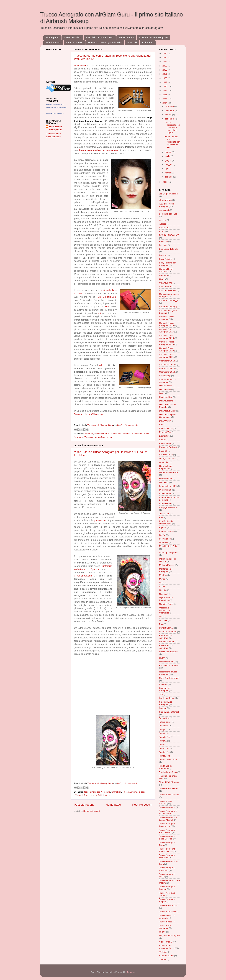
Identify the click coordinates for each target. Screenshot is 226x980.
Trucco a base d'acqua (166, 802)
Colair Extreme (166, 287)
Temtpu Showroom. (168, 760)
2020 (165, 78)
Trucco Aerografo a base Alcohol (168, 812)
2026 (165, 53)
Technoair (164, 726)
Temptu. (163, 741)
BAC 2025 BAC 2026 (169, 235)
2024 (165, 62)
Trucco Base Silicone (169, 795)
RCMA (162, 658)
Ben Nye (163, 245)
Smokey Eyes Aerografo (166, 703)
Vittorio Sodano (166, 956)
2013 (165, 182)
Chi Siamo (148, 42)
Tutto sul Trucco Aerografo (167, 927)
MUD (162, 583)
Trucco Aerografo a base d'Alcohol (168, 819)
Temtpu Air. (164, 752)
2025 (165, 57)
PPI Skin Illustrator (168, 632)
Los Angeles (165, 539)
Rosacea (163, 684)
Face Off (163, 451)
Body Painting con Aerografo (97, 792)
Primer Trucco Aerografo (166, 637)
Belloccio (163, 241)
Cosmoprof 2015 (167, 368)
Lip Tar (162, 535)
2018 (165, 86)
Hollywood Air (166, 479)
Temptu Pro (165, 737)
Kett (161, 517)
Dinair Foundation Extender (168, 406)
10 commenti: (132, 425)
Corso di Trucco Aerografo (167, 318)
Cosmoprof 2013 (167, 361)
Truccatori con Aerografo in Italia (105, 42)
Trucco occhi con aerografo (167, 917)
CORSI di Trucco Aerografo (153, 37)
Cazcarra (163, 275)
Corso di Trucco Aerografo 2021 (167, 356)
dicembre (170, 106)
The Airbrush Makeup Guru (56, 128)
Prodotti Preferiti (167, 642)
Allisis (162, 231)
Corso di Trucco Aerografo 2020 (167, 349)
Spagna (163, 708)
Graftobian (88, 434)
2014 (165, 103)
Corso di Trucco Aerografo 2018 (167, 337)
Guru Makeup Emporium (166, 467)
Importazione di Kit (168, 486)
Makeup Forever (167, 565)
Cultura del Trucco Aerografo (168, 381)
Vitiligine (163, 952)
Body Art (163, 255)
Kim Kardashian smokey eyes (167, 522)
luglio (168, 156)
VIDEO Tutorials (72, 37)
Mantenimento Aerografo (166, 570)
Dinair (162, 393)
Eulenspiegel (165, 443)
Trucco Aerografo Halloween (97, 795)
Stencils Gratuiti (74, 42)
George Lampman (168, 458)
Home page (52, 37)
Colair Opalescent (168, 290)
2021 (165, 74)
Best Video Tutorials (169, 249)
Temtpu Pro (165, 756)
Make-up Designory (168, 553)
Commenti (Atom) (92, 811)
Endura (163, 440)
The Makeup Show (168, 772)
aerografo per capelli (169, 214)
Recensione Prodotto (120, 434)
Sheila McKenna (167, 698)
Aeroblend (164, 210)
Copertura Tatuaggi (168, 307)
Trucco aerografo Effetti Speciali (167, 850)
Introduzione (165, 504)
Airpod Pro (164, 228)
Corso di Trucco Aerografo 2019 (167, 343)
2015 (165, 99)
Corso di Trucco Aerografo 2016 (167, 324)
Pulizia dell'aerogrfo (168, 652)
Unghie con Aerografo (169, 936)
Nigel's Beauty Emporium (166, 599)
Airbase (163, 220)
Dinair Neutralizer (167, 411)
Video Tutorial (166, 942)
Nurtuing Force (166, 604)
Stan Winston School (169, 712)
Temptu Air (164, 733)
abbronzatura (165, 200)
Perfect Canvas (166, 628)
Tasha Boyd (165, 718)
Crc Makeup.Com (107, 297)
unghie (162, 932)
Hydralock (164, 482)
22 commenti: (132, 783)
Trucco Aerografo (167, 807)
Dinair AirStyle (166, 397)
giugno (168, 160)
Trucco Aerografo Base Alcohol (167, 831)
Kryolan (163, 527)
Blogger (131, 972)
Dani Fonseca (166, 386)
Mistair (162, 579)
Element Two (165, 432)
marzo (168, 173)
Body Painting (166, 259)
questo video (100, 520)
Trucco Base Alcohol (169, 788)
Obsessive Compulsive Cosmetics (165, 610)
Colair (162, 279)
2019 (165, 82)
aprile (168, 169)
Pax (161, 624)
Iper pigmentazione (168, 507)
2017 (165, 91)
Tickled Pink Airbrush (169, 782)
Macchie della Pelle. (169, 546)
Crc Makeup (165, 376)
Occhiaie (163, 620)
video (107, 307)
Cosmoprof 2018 (167, 372)
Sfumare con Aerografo (165, 689)
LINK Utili (132, 42)
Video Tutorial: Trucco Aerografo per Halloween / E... (172, 142)
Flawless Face (166, 455)
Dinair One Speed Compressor (168, 416)
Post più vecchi (142, 805)
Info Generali (165, 494)
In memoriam (165, 490)
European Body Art (168, 447)
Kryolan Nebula (166, 531)
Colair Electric (166, 283)
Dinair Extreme (166, 401)
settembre (170, 119)
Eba (161, 425)
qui (99, 313)
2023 (165, 66)
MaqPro (163, 575)
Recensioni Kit (126, 37)
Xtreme (163, 959)
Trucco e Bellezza (168, 912)
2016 (165, 95)
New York (164, 594)
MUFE (162, 586)
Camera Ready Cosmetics (166, 270)
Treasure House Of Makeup (88, 414)
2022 (165, 70)
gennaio (169, 177)
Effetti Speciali (53, 42)
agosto (168, 152)
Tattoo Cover (165, 722)
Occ (161, 617)
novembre (170, 111)
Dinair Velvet (165, 421)
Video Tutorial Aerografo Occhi (167, 947)
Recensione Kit (102, 434)
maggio (169, 164)
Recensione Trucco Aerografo (168, 673)
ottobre (169, 115)
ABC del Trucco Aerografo (100, 37)
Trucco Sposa (166, 922)
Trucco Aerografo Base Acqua (99, 437)
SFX (161, 694)
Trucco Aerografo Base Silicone (167, 838)
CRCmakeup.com (83, 576)
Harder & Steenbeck (169, 472)
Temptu (163, 729)
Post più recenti (84, 805)
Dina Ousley (165, 389)
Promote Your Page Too (55, 113)
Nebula (163, 590)
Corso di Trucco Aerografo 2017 (167, 331)
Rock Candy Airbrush (169, 678)
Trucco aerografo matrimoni (167, 869)
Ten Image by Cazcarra (166, 767)
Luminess (164, 542)
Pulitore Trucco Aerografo (166, 647)
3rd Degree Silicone (168, 194)
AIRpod (163, 224)
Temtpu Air (164, 748)
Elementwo (164, 436)
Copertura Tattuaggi (168, 300)
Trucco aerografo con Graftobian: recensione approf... (172, 127)
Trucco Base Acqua (168, 905)
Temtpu (163, 745)
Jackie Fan (164, 514)
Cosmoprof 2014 (167, 365)
